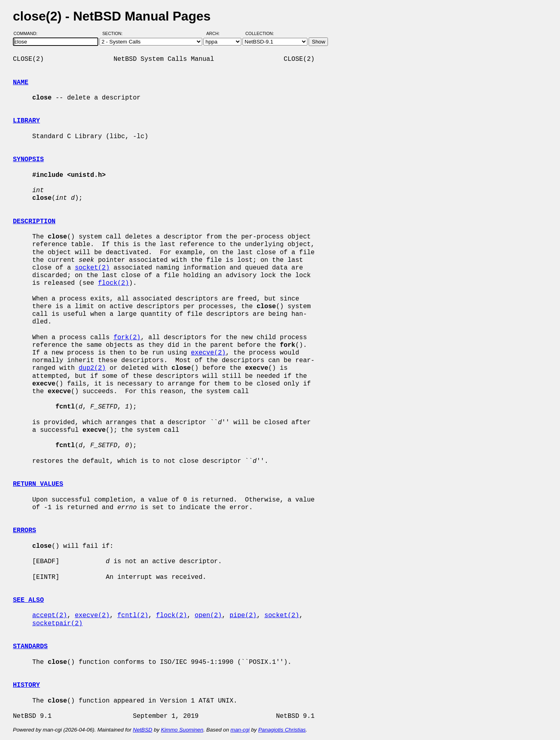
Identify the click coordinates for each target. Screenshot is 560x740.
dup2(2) (92, 368)
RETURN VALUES (38, 484)
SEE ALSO (28, 600)
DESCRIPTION (34, 222)
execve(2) (208, 353)
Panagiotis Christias (282, 730)
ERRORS (25, 531)
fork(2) (127, 338)
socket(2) (92, 268)
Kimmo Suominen (182, 730)
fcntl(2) (133, 616)
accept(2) (50, 616)
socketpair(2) (57, 624)
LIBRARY (26, 121)
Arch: (217, 33)
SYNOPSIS (28, 160)
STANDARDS (30, 647)
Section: (114, 33)
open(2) (208, 616)
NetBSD (143, 730)
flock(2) (113, 283)
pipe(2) (243, 616)
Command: (28, 33)
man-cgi (240, 730)
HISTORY (26, 685)
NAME (21, 83)
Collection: (260, 33)
